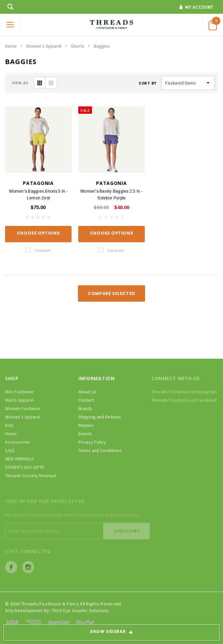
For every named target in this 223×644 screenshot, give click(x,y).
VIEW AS (20, 83)
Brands (85, 408)
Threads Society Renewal (31, 476)
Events (85, 434)
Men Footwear (19, 392)
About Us (87, 392)
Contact (86, 400)
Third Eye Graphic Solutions (80, 610)
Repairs (86, 425)
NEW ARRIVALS (19, 459)
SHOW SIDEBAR (111, 633)
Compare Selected (111, 293)
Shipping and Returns (100, 417)
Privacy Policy (92, 442)
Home (11, 46)
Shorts (78, 46)
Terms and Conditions (100, 450)
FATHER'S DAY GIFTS (25, 467)
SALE (10, 450)
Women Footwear (23, 408)
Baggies (102, 46)
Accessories (18, 442)
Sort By (148, 83)
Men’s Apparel (19, 400)
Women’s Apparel (44, 46)
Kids (9, 425)
